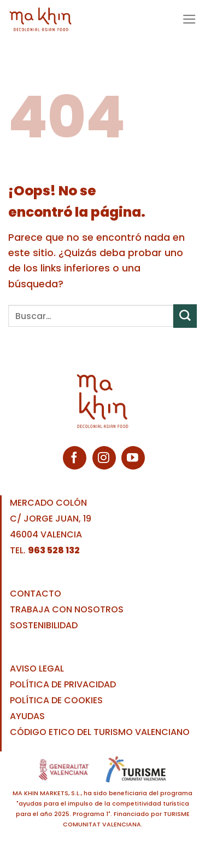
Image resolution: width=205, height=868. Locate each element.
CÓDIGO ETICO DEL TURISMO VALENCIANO (100, 732)
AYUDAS (27, 716)
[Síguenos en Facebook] (75, 458)
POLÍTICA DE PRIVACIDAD (63, 684)
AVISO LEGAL (37, 669)
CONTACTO (36, 594)
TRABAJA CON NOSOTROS (67, 609)
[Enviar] (185, 316)
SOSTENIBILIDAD (44, 625)
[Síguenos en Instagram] (104, 458)
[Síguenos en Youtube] (133, 458)
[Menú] (189, 19)
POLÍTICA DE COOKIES (56, 700)
